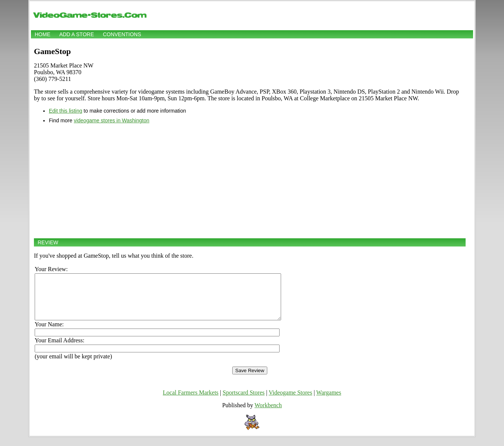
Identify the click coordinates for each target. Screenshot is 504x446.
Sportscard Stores (243, 401)
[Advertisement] (250, 181)
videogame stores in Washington (112, 120)
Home (42, 34)
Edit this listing (65, 111)
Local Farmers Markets (191, 401)
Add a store (77, 34)
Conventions (122, 34)
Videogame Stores (291, 401)
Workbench (268, 414)
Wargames (329, 401)
